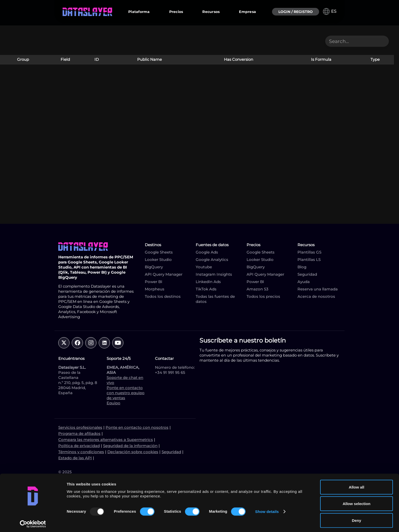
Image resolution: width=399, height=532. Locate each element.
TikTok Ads (206, 289)
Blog (302, 267)
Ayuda (304, 282)
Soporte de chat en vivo (125, 380)
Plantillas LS (309, 260)
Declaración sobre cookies (133, 452)
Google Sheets (159, 252)
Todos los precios (263, 296)
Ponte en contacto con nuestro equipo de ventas (126, 393)
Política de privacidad (79, 446)
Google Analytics (212, 260)
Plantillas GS (309, 252)
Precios (176, 12)
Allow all (357, 485)
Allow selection (356, 502)
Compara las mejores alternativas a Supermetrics (106, 440)
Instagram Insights (214, 274)
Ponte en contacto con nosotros (137, 427)
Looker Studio (158, 260)
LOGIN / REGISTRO (296, 12)
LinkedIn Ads (208, 282)
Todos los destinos (163, 296)
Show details (267, 510)
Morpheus (155, 289)
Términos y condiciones (81, 452)
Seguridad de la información (130, 446)
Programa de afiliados (79, 433)
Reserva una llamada (318, 289)
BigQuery (154, 267)
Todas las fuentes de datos (215, 299)
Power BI (154, 282)
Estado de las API (75, 458)
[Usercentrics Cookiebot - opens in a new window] (33, 522)
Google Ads (207, 252)
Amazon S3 (258, 289)
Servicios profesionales (80, 427)
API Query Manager (164, 274)
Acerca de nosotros (316, 296)
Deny (357, 518)
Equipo (113, 403)
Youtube (204, 267)
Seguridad (307, 274)
